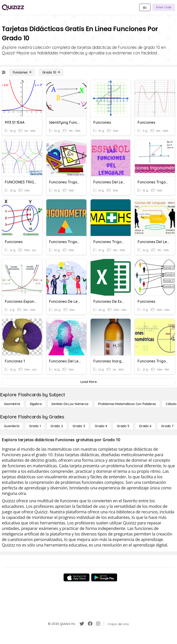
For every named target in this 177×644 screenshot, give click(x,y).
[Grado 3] (79, 426)
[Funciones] (22, 72)
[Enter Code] (164, 7)
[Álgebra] (36, 404)
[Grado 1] (35, 426)
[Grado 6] (145, 426)
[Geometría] (12, 404)
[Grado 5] (123, 426)
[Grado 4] (101, 426)
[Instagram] (98, 624)
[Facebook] (90, 624)
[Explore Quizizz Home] (13, 7)
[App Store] (77, 577)
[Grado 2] (57, 426)
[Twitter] (82, 624)
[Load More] (88, 382)
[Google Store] (104, 577)
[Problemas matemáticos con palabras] (127, 404)
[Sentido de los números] (70, 404)
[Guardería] (12, 426)
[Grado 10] (51, 72)
